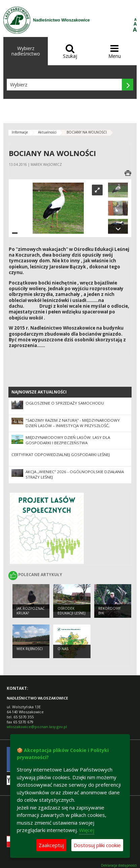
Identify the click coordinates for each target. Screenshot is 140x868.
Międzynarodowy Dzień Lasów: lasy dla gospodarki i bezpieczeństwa (68, 440)
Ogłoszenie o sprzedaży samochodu (65, 403)
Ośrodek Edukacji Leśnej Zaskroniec (72, 613)
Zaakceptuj (51, 845)
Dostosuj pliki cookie (97, 845)
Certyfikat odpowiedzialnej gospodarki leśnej (61, 455)
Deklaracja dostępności (119, 865)
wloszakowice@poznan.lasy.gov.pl (37, 727)
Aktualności (47, 132)
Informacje (20, 132)
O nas (63, 649)
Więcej (87, 830)
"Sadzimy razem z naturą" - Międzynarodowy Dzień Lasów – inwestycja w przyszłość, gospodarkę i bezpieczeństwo (73, 426)
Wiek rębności (30, 649)
